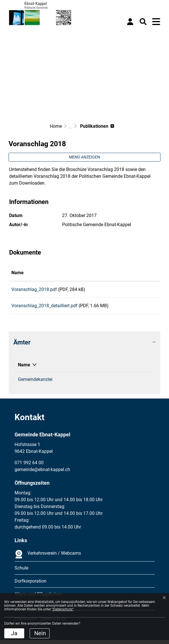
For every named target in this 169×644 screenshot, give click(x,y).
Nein (40, 633)
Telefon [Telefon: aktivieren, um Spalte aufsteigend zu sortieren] (67, 369)
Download (142, 290)
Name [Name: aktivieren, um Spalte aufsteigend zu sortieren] (18, 273)
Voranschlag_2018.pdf (34, 289)
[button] (143, 22)
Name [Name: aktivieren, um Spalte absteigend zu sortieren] (24, 369)
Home (56, 126)
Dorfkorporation (30, 585)
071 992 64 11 (74, 383)
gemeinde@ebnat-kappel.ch (123, 383)
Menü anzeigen (84, 157)
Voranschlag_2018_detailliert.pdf (44, 308)
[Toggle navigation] (156, 22)
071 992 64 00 (29, 467)
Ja (14, 633)
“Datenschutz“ (63, 609)
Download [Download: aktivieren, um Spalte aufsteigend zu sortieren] (136, 273)
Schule (21, 572)
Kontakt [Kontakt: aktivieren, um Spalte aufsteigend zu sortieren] (103, 369)
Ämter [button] (22, 346)
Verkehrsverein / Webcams (48, 558)
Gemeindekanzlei (35, 383)
